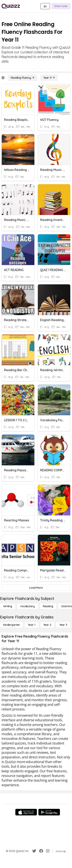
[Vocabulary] (27, 606)
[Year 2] (47, 625)
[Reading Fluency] (22, 78)
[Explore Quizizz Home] (11, 6)
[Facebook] (41, 851)
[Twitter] (34, 851)
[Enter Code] (61, 6)
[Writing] (8, 606)
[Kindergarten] (12, 625)
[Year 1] (31, 625)
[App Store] (26, 812)
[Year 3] (63, 625)
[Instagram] (48, 851)
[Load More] (36, 588)
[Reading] (48, 606)
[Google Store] (49, 812)
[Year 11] (49, 78)
